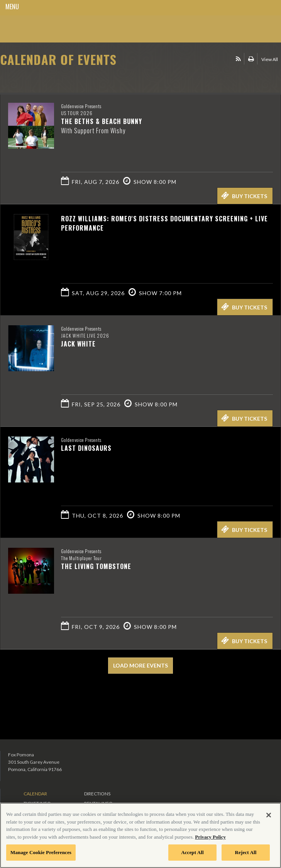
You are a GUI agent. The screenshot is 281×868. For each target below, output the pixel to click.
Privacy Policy (210, 837)
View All (270, 59)
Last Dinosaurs (86, 448)
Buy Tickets (244, 195)
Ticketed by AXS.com (56, 79)
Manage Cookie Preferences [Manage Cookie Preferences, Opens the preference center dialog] (41, 852)
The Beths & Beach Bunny (102, 121)
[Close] (269, 815)
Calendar (35, 794)
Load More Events (140, 665)
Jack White (78, 344)
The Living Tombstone (96, 566)
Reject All (246, 852)
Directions (97, 794)
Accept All (192, 852)
